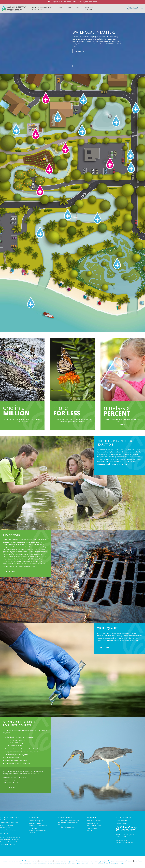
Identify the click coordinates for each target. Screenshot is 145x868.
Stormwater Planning (35, 823)
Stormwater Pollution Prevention (9, 823)
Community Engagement (7, 825)
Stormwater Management (36, 821)
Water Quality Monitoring (94, 821)
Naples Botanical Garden (11, 861)
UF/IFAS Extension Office (46, 861)
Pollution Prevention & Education (42, 8)
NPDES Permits (33, 828)
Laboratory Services (93, 823)
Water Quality (75, 8)
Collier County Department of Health (78, 863)
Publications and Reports (94, 826)
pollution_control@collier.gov (124, 842)
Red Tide (90, 831)
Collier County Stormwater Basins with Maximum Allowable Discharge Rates (68, 823)
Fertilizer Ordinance (6, 827)
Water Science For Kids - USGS (8, 842)
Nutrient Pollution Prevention (8, 830)
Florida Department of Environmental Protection (119, 861)
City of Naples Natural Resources (28, 861)
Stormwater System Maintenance (38, 826)
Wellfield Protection (122, 823)
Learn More (80, 51)
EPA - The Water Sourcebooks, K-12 (10, 837)
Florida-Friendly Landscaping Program (113, 863)
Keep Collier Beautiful (60, 861)
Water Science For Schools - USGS (9, 839)
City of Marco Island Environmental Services (80, 861)
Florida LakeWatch (95, 863)
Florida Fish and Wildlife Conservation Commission (52, 863)
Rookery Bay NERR (99, 861)
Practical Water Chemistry (7, 844)
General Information (122, 821)
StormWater (60, 8)
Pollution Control (90, 8)
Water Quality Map (92, 828)
